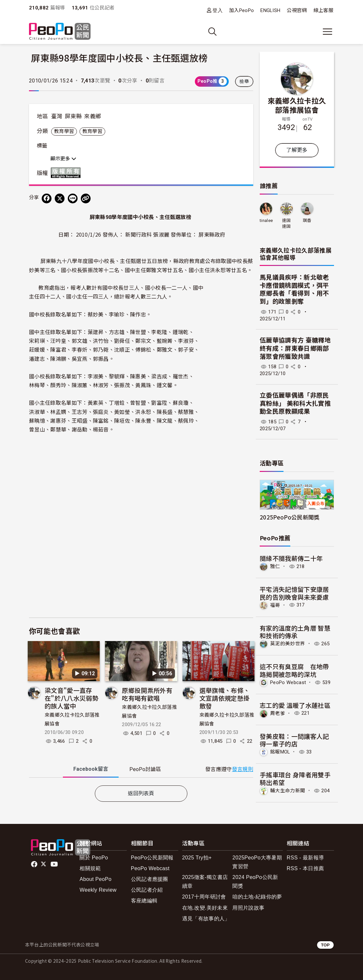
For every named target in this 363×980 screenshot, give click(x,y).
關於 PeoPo (94, 858)
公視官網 (297, 10)
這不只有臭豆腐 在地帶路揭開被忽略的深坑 (294, 670)
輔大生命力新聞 (288, 791)
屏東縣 (73, 116)
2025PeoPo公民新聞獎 (290, 517)
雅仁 (275, 566)
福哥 (275, 605)
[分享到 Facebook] (47, 198)
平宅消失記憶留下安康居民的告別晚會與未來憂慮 (294, 593)
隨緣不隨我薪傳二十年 (291, 558)
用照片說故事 (248, 908)
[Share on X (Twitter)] (60, 198)
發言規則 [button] (243, 769)
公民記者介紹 (147, 890)
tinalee (266, 220)
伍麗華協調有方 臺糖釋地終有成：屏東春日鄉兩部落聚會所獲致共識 (295, 348)
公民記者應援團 (150, 879)
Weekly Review (98, 890)
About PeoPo (95, 879)
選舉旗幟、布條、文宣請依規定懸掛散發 (225, 698)
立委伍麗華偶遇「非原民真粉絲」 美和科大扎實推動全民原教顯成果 (295, 403)
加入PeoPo (241, 10)
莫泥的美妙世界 (288, 644)
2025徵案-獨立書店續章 (205, 882)
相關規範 (90, 868)
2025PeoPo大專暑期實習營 (257, 862)
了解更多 (297, 150)
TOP (325, 945)
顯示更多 (63, 159)
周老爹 (278, 713)
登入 (218, 10)
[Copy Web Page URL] (86, 198)
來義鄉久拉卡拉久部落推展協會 (297, 105)
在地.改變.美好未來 (205, 908)
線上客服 (323, 10)
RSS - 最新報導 (305, 858)
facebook (35, 864)
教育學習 (64, 131)
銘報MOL (280, 752)
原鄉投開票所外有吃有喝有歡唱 (147, 694)
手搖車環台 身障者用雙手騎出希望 (295, 778)
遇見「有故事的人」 (206, 919)
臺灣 (57, 116)
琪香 (307, 220)
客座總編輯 (144, 901)
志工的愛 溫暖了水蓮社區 (295, 705)
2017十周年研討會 (204, 897)
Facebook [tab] (91, 769)
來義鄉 (93, 116)
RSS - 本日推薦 (305, 868)
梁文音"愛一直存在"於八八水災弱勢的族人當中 (72, 698)
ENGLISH (270, 10)
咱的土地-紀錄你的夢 (257, 897)
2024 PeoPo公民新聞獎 (255, 882)
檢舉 (244, 81)
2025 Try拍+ (197, 858)
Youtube (55, 864)
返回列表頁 (141, 793)
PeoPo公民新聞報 (152, 858)
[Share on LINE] (73, 198)
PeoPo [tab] (145, 769)
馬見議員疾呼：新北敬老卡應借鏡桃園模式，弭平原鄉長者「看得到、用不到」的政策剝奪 (294, 290)
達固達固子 (287, 224)
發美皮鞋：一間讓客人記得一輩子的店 (294, 740)
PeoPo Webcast (288, 682)
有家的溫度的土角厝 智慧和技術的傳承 (295, 632)
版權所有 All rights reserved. (67, 173)
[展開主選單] (327, 32)
